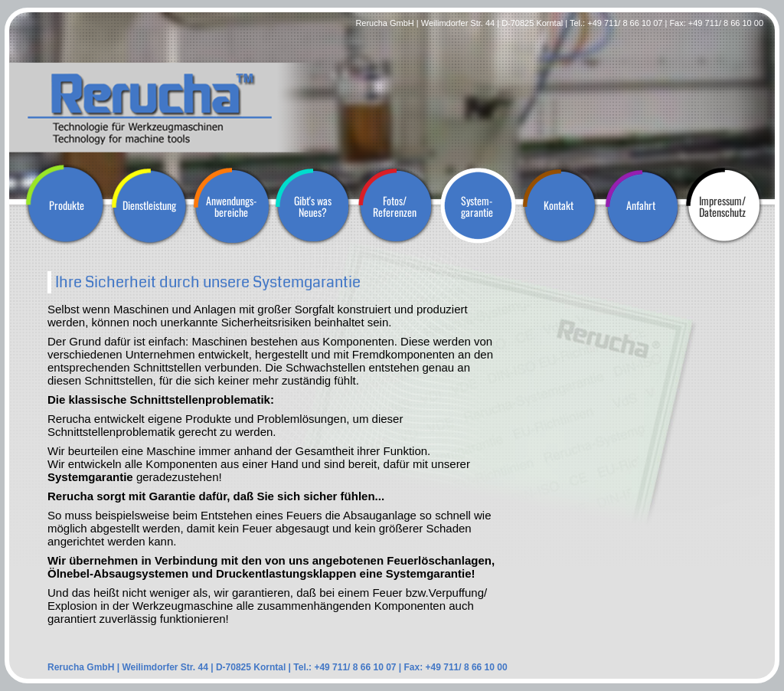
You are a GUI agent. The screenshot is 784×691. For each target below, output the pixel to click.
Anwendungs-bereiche (231, 206)
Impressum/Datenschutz (722, 206)
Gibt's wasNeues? (313, 206)
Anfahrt (641, 205)
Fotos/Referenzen (395, 206)
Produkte (67, 205)
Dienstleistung (149, 205)
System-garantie (477, 206)
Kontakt (559, 205)
